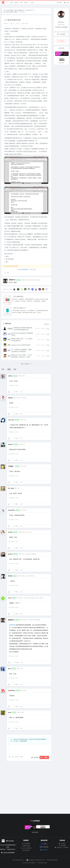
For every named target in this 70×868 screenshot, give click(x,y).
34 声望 (22, 444)
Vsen (10, 598)
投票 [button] (15, 369)
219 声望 (22, 376)
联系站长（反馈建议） (62, 847)
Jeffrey (10, 376)
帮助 (22, 757)
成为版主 (62, 844)
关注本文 (36, 757)
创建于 (25, 24)
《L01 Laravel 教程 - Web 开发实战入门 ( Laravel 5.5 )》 (18, 10)
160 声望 (21, 576)
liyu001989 (24, 269)
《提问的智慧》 (26, 850)
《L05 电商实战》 (18, 296)
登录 (59, 2)
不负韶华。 (11, 466)
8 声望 (22, 554)
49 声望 (24, 510)
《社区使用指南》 (26, 844)
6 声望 (17, 488)
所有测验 (62, 845)
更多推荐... (47, 324)
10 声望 (20, 668)
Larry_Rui (11, 420)
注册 (67, 2)
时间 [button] (9, 369)
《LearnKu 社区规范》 (26, 848)
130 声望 (21, 712)
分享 (7, 24)
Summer (27, 863)
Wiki (21, 2)
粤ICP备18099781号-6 (18, 860)
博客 (9, 340)
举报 (16, 392)
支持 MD (17, 757)
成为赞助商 (61, 63)
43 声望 (23, 420)
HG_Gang (11, 488)
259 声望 (25, 280)
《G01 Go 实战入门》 (20, 308)
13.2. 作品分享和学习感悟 (10, 12)
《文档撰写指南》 (26, 846)
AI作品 (16, 2)
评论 (16, 385)
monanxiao (11, 510)
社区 (11, 2)
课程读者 (19, 280)
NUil (9, 669)
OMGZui (10, 398)
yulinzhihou (12, 691)
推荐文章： (7, 323)
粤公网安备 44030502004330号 (35, 860)
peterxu (10, 554)
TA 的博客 (61, 34)
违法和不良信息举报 (52, 860)
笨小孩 (10, 576)
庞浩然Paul (12, 280)
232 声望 (17, 398)
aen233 (10, 532)
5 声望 (20, 598)
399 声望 (22, 532)
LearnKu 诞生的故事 (9, 852)
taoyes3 (10, 444)
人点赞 (7, 289)
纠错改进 (61, 41)
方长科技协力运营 (42, 863)
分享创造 (10, 329)
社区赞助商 (35, 821)
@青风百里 (12, 625)
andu (10, 712)
